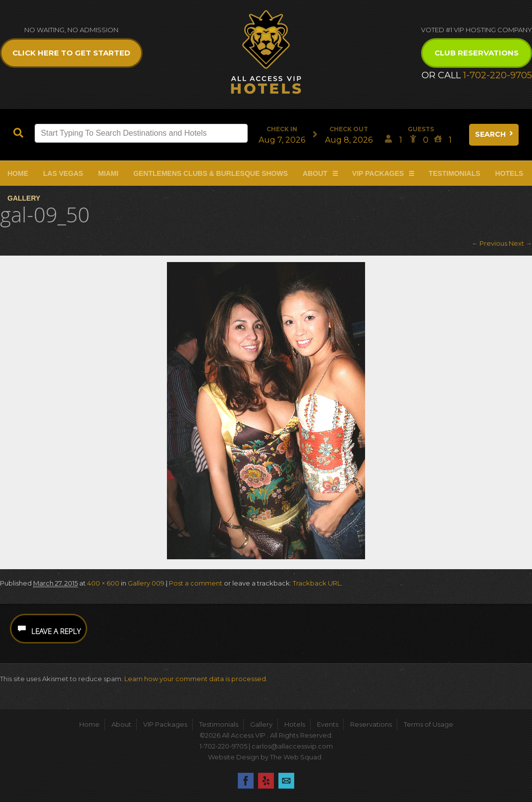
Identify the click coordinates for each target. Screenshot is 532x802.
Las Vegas (63, 173)
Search (495, 134)
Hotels (509, 173)
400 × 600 (103, 583)
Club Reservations (477, 53)
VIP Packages (378, 173)
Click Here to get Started (71, 53)
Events (328, 724)
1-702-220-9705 (498, 75)
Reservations (371, 724)
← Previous (489, 243)
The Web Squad (296, 757)
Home (18, 173)
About (315, 173)
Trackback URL (317, 583)
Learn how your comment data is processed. (196, 679)
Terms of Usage (428, 724)
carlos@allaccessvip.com (292, 746)
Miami (108, 173)
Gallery (24, 198)
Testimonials (454, 173)
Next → (520, 243)
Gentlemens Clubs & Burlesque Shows (211, 173)
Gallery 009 (146, 583)
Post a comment (196, 583)
